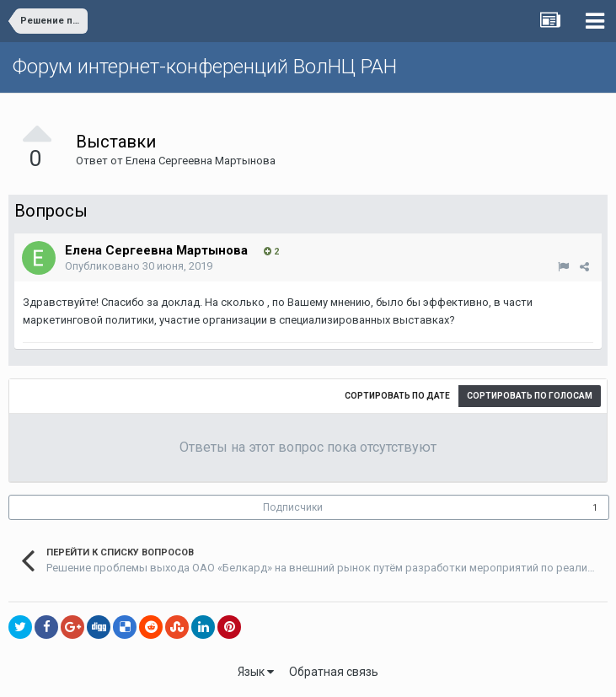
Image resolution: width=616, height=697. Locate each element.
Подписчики (293, 507)
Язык (256, 672)
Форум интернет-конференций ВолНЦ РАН (205, 67)
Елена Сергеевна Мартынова (201, 161)
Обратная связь (334, 672)
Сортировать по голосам (530, 396)
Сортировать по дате (397, 396)
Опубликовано (139, 266)
